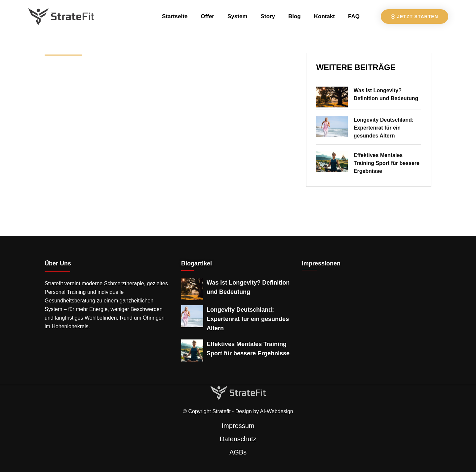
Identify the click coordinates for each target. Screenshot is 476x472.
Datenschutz (238, 439)
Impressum (238, 426)
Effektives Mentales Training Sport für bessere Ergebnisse (387, 163)
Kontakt (324, 16)
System (237, 16)
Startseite (175, 16)
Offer (207, 16)
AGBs (238, 452)
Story (268, 16)
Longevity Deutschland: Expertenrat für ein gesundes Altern (384, 128)
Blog (295, 16)
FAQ (354, 16)
